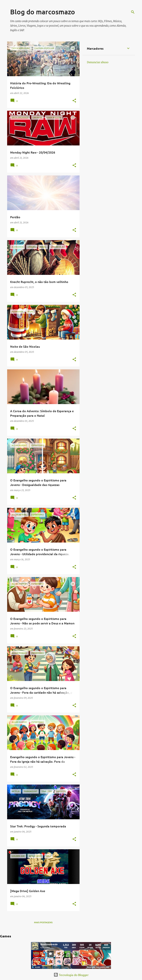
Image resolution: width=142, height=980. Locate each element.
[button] (74, 101)
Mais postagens (43, 922)
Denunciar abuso (98, 62)
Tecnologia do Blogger (71, 975)
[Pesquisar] (133, 12)
